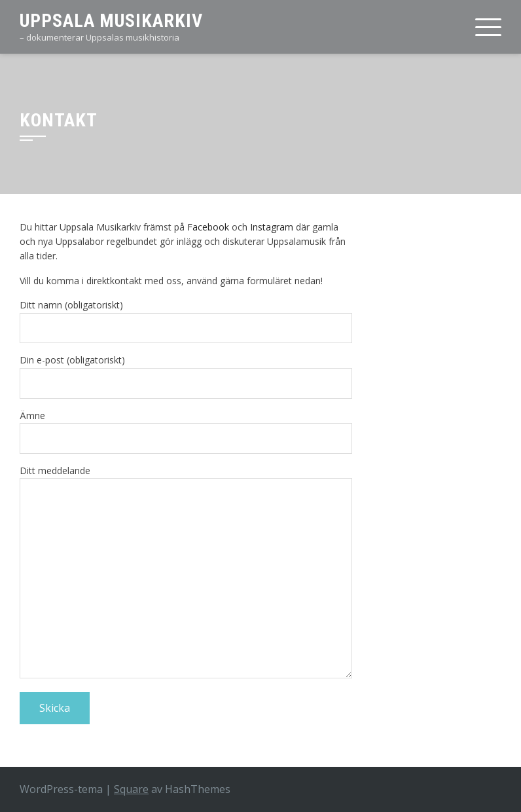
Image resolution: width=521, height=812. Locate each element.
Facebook (208, 227)
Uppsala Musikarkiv (111, 21)
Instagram (272, 227)
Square (131, 789)
